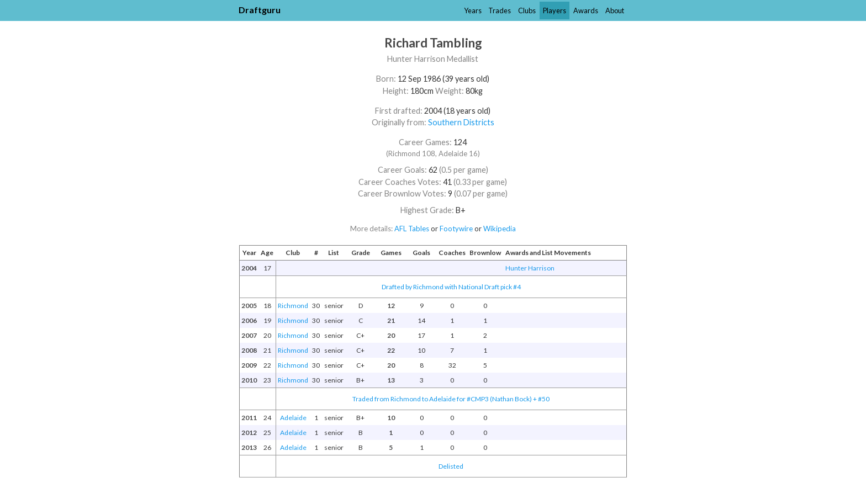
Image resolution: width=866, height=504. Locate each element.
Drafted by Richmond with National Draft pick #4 (451, 287)
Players (555, 10)
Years (473, 10)
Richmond (293, 306)
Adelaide (293, 418)
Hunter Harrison (530, 268)
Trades (500, 10)
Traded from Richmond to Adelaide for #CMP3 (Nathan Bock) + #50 (451, 399)
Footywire (456, 229)
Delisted (451, 466)
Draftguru (260, 10)
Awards (586, 10)
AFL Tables (412, 229)
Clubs (527, 10)
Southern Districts (461, 122)
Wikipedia (500, 229)
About (615, 10)
